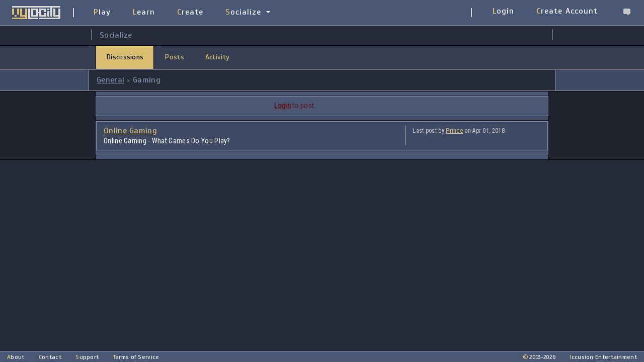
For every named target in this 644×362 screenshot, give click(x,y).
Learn (144, 12)
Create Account (567, 11)
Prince (454, 130)
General (110, 80)
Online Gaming (130, 131)
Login (503, 11)
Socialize (243, 12)
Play (102, 12)
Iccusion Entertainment (603, 357)
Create (190, 12)
